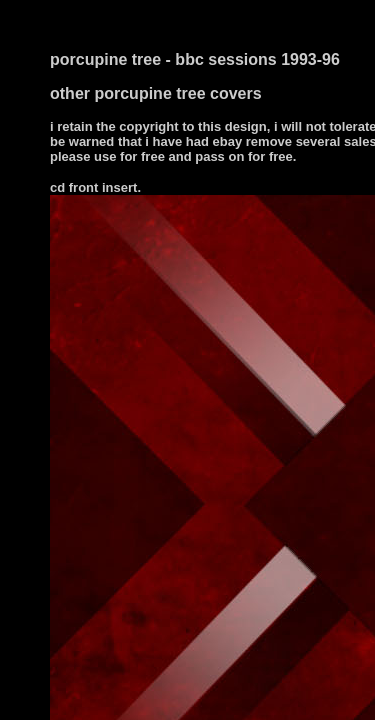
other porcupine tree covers (156, 93)
